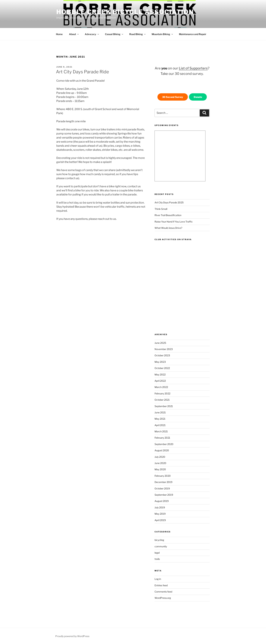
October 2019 (162, 488)
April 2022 (160, 381)
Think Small (161, 209)
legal (157, 553)
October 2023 (162, 355)
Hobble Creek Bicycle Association (125, 12)
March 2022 (161, 387)
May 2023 (160, 362)
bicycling (159, 540)
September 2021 (164, 406)
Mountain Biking (163, 34)
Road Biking (138, 34)
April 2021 (160, 425)
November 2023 (164, 349)
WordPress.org (163, 598)
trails (157, 559)
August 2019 (162, 501)
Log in (158, 579)
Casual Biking (114, 34)
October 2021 (162, 400)
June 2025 (160, 343)
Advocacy (92, 34)
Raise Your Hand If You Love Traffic (174, 222)
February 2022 (162, 393)
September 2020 (164, 444)
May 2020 (160, 469)
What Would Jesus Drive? (168, 228)
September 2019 (164, 495)
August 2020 (162, 450)
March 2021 (161, 431)
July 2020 (160, 457)
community (161, 546)
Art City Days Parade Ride (82, 72)
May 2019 (160, 514)
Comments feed (163, 592)
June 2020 (160, 463)
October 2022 (162, 368)
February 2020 (163, 476)
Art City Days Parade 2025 (169, 202)
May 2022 (160, 374)
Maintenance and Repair (193, 34)
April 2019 (160, 520)
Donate (198, 97)
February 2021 (162, 438)
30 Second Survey (173, 97)
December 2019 (163, 482)
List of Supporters (193, 68)
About (74, 34)
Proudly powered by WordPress (72, 636)
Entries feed (161, 585)
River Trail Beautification (168, 215)
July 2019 (160, 507)
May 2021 (160, 419)
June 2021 (160, 412)
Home (59, 34)
